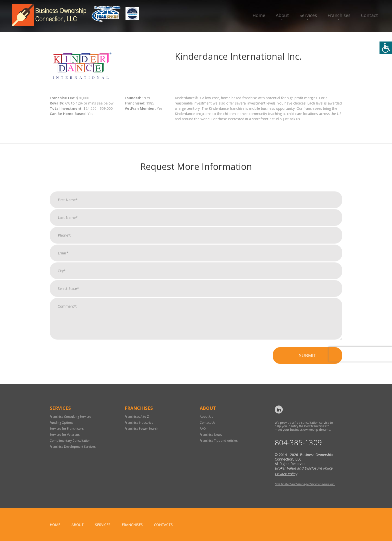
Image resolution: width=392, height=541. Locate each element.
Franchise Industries (139, 423)
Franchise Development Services (73, 447)
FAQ (203, 429)
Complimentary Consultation (70, 441)
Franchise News (211, 435)
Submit (308, 360)
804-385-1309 (298, 443)
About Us (206, 417)
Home (259, 15)
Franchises (339, 15)
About (282, 15)
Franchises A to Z (137, 417)
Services (308, 15)
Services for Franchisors (67, 429)
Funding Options (61, 423)
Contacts (163, 525)
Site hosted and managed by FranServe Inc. (305, 484)
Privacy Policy (286, 474)
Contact (369, 15)
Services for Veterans (65, 435)
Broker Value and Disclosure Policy (304, 468)
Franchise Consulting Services (70, 417)
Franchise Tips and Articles (219, 441)
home (55, 525)
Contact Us (207, 423)
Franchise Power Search (141, 429)
